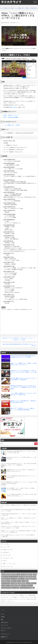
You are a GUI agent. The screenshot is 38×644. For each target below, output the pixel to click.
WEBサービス (16, 23)
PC (4, 561)
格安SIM (8, 574)
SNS (23, 583)
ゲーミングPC (14, 579)
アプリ (8, 581)
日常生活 (5, 552)
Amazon (30, 574)
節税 (19, 585)
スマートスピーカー (13, 577)
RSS (2, 620)
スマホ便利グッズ (6, 585)
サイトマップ (4, 625)
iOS (27, 577)
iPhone (30, 577)
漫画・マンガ (21, 579)
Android (3, 574)
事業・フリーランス (8, 564)
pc (34, 588)
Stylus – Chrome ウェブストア (11, 115)
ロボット (28, 583)
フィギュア (24, 585)
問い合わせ (13, 107)
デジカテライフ (19, 642)
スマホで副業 (24, 574)
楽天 (27, 581)
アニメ (19, 581)
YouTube (4, 581)
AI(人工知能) (22, 577)
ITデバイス (6, 555)
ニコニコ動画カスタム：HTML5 (12, 125)
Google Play (33, 579)
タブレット (30, 585)
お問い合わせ (4, 622)
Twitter (20, 583)
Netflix (15, 585)
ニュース (5, 547)
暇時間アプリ (4, 637)
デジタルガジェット (6, 588)
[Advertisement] (19, 322)
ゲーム (23, 581)
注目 (13, 574)
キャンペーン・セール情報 (26, 588)
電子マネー (33, 583)
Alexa (35, 577)
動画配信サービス (6, 579)
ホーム (3, 614)
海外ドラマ (14, 581)
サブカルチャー (7, 558)
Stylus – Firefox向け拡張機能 (11, 117)
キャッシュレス (15, 588)
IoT (12, 585)
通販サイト (17, 574)
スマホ (5, 544)
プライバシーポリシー (7, 628)
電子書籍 (28, 579)
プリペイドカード (6, 583)
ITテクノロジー (7, 566)
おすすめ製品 (14, 583)
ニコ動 (3, 307)
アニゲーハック (5, 634)
